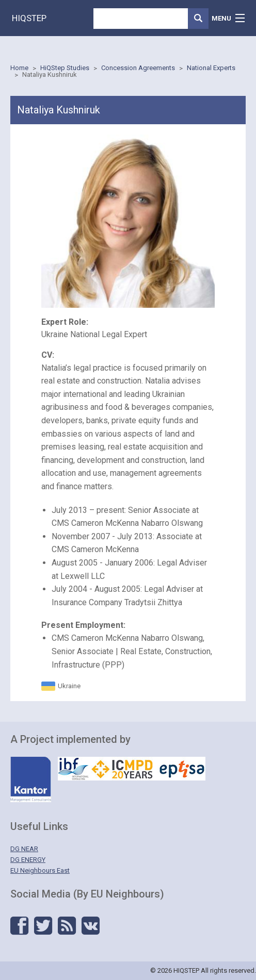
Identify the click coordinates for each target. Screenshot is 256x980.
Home (19, 68)
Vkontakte (91, 926)
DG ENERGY (28, 860)
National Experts (211, 68)
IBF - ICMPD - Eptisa (132, 769)
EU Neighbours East (40, 870)
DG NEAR (24, 849)
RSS (67, 926)
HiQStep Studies (65, 68)
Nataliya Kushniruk (50, 74)
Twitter (43, 926)
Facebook (19, 926)
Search (198, 19)
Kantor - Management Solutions (31, 779)
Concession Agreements (138, 68)
